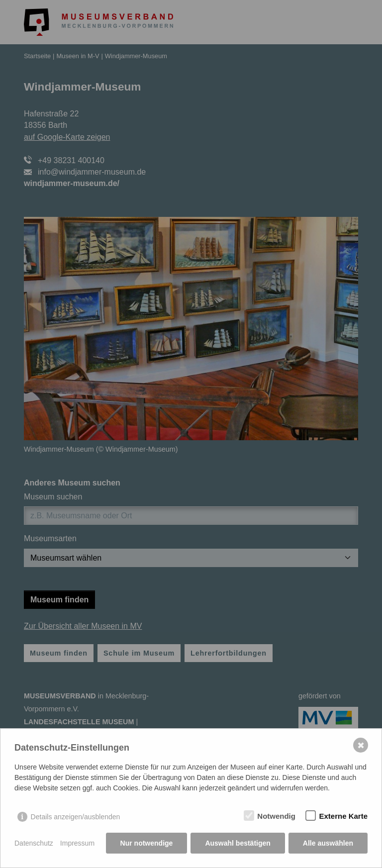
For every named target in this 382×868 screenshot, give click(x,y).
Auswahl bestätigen (238, 843)
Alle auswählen (328, 843)
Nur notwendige (147, 843)
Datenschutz (34, 843)
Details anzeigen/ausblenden (76, 817)
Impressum (77, 843)
